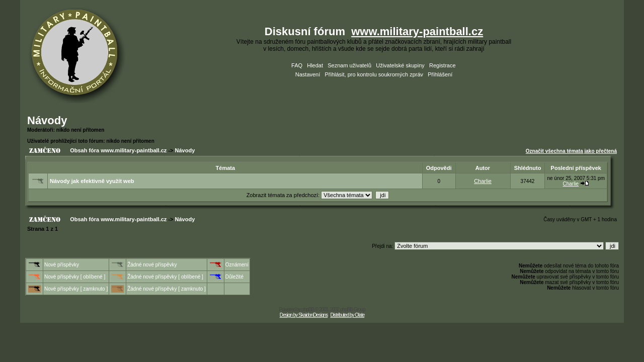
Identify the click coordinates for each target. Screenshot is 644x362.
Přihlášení (440, 74)
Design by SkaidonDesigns (304, 315)
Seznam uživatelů (349, 65)
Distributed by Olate (347, 315)
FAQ (297, 65)
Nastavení (308, 74)
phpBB (308, 309)
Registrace (442, 65)
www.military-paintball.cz (417, 31)
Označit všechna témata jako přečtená (571, 151)
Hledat (315, 65)
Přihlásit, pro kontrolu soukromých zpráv (374, 74)
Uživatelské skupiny (400, 65)
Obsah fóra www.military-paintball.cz (118, 150)
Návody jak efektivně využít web (92, 181)
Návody (47, 120)
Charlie (483, 181)
